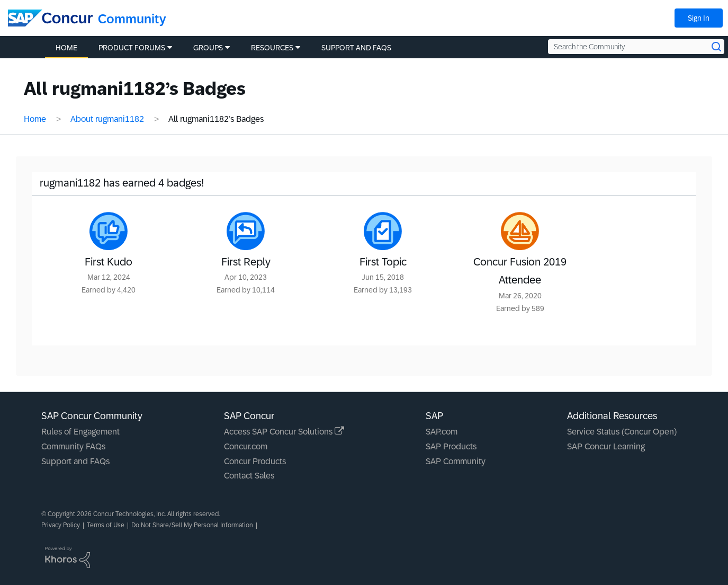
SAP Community (456, 461)
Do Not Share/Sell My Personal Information (192, 525)
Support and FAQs (75, 461)
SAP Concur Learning (606, 446)
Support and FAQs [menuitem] (356, 48)
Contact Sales (249, 476)
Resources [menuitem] (272, 48)
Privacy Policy (61, 525)
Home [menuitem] (66, 48)
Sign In (699, 18)
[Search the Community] (636, 47)
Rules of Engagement (80, 432)
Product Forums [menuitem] (132, 48)
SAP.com (442, 432)
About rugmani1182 (107, 119)
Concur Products (255, 461)
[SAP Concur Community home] (50, 18)
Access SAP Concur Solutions (284, 432)
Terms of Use (106, 525)
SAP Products (451, 446)
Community (132, 19)
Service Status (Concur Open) (622, 432)
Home (35, 119)
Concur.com (246, 446)
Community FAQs (73, 446)
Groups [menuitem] (208, 48)
